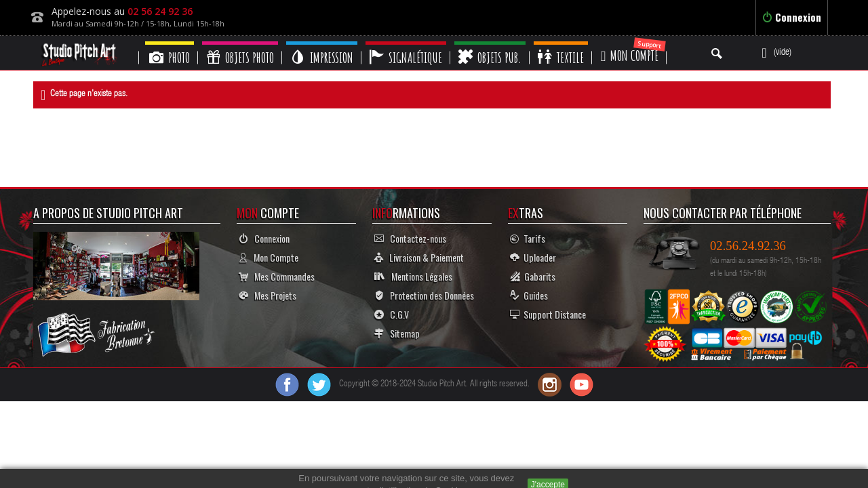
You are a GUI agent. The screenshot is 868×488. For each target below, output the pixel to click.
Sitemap (397, 333)
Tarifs (528, 238)
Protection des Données (424, 295)
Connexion (792, 17)
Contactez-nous (410, 238)
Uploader (533, 257)
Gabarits (533, 276)
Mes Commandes (277, 276)
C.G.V (392, 314)
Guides (529, 295)
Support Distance (548, 314)
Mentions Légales (413, 276)
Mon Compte (269, 257)
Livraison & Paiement (419, 257)
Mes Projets (268, 295)
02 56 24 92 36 (160, 11)
